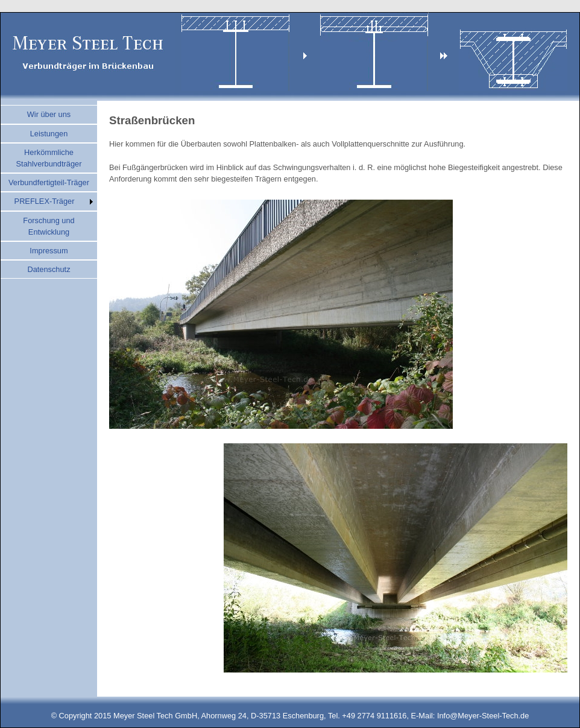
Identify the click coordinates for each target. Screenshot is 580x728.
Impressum (49, 251)
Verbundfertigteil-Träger (49, 182)
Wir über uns (49, 114)
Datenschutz (49, 269)
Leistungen (49, 134)
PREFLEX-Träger (45, 201)
